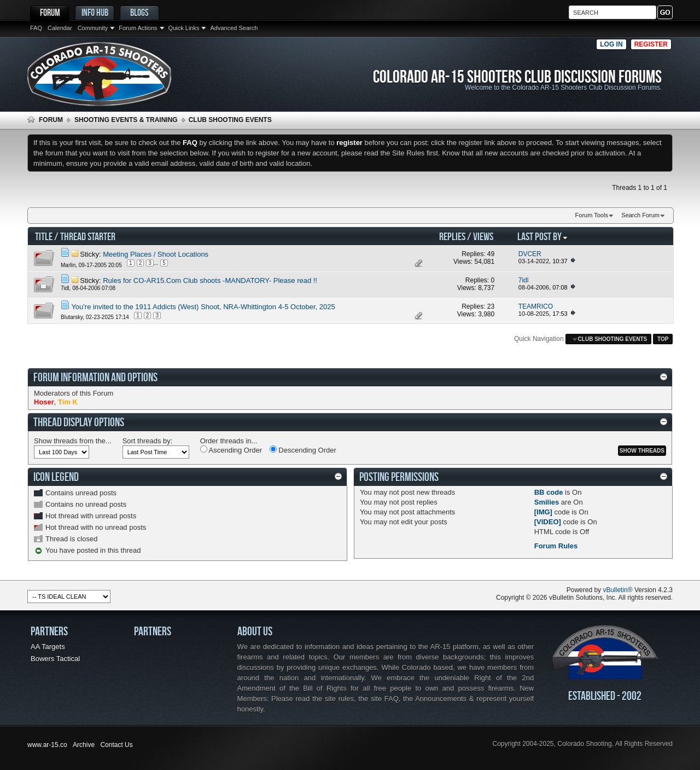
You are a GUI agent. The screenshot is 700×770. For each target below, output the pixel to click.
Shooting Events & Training (126, 120)
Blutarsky (72, 317)
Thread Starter (88, 236)
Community (93, 28)
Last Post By (543, 236)
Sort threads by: (148, 441)
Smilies (547, 502)
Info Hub (95, 12)
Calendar (60, 28)
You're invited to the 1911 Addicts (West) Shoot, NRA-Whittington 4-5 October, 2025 (203, 307)
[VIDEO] (548, 522)
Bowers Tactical (55, 659)
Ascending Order (231, 450)
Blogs (139, 12)
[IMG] (543, 512)
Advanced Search (234, 28)
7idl (65, 288)
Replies (452, 236)
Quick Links (184, 28)
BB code (549, 492)
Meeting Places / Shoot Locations (156, 254)
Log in (611, 44)
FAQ (36, 28)
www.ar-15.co (47, 745)
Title (44, 236)
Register (651, 44)
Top (663, 339)
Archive (84, 745)
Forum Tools (592, 215)
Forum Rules (556, 546)
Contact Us (116, 745)
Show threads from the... (73, 441)
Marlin (68, 265)
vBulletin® (617, 590)
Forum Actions (138, 28)
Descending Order (303, 450)
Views (483, 236)
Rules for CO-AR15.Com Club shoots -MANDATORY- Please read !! (210, 280)
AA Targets (48, 647)
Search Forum (640, 215)
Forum (50, 12)
